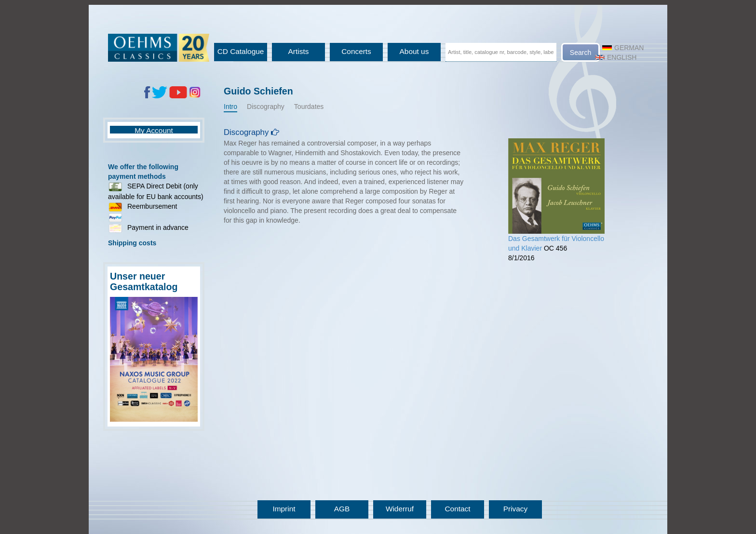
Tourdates (309, 107)
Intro (230, 107)
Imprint (284, 509)
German (623, 48)
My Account (154, 130)
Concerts (356, 51)
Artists (299, 51)
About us (414, 51)
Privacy (515, 509)
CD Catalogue (241, 51)
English (616, 57)
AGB (342, 509)
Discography (266, 107)
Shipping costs (132, 243)
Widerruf (400, 509)
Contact (457, 509)
